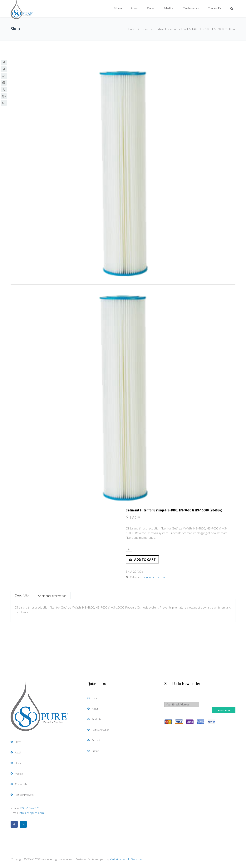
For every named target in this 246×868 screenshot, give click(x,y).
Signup (95, 751)
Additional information (52, 596)
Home (118, 8)
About (135, 8)
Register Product (101, 730)
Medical (169, 8)
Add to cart (145, 560)
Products (97, 719)
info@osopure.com (31, 813)
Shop (145, 29)
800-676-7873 (30, 808)
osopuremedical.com (154, 577)
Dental (151, 8)
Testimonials (191, 8)
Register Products (24, 795)
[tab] (22, 595)
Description (22, 595)
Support (96, 740)
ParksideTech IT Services (126, 859)
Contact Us (214, 8)
